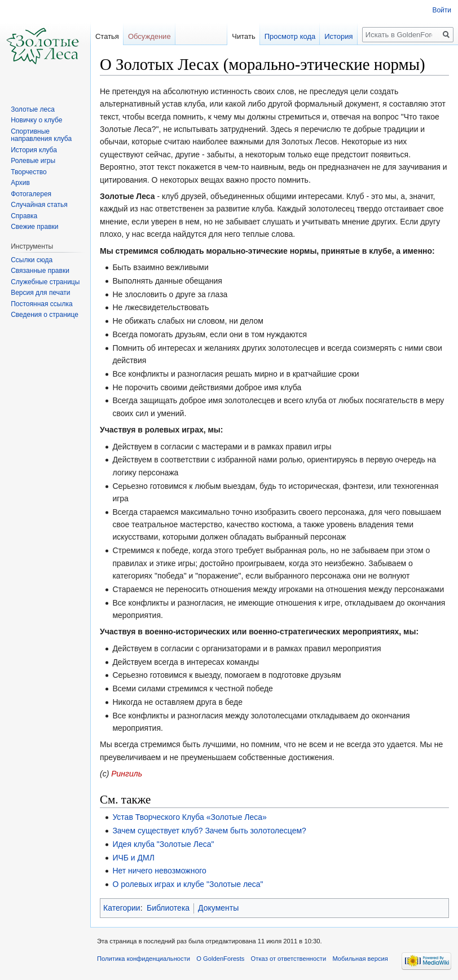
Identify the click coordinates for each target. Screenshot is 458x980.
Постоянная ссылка (41, 304)
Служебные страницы (45, 282)
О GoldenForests (220, 959)
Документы (218, 908)
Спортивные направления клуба (41, 135)
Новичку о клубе (36, 120)
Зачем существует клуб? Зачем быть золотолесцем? (209, 831)
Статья (107, 36)
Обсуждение (149, 36)
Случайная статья (39, 205)
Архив (20, 183)
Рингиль (127, 774)
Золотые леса (33, 109)
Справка (24, 216)
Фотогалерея (31, 194)
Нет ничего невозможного (159, 871)
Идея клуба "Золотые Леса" (163, 844)
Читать (243, 36)
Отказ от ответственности (289, 959)
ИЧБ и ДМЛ (133, 858)
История (338, 36)
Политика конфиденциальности (144, 959)
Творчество (28, 172)
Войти (442, 10)
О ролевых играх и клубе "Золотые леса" (188, 884)
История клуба (34, 150)
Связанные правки (40, 271)
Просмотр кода (290, 36)
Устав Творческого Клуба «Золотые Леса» (190, 817)
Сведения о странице (45, 315)
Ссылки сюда (32, 260)
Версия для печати (40, 293)
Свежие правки (34, 227)
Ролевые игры (33, 161)
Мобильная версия (360, 959)
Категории (122, 908)
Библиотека (168, 908)
